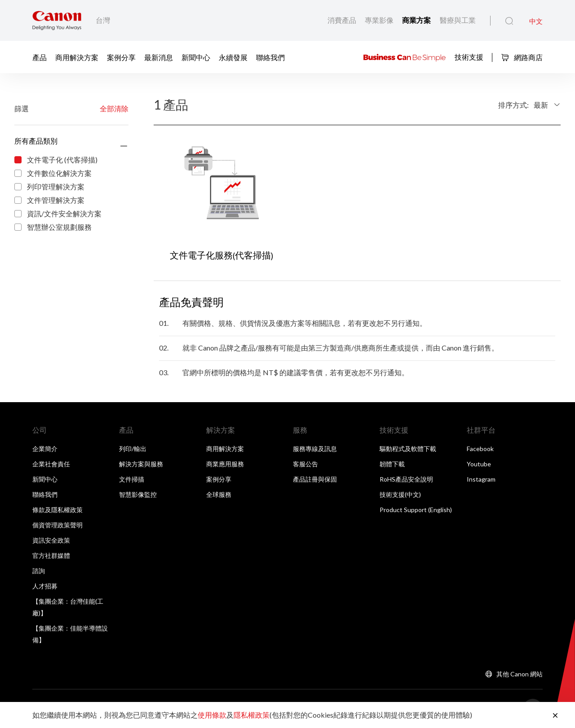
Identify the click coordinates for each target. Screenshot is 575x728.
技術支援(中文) (400, 494)
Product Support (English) (416, 510)
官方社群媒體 (51, 555)
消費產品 (343, 20)
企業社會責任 (51, 464)
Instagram (481, 479)
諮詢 (39, 571)
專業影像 (380, 20)
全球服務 (219, 494)
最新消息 (159, 57)
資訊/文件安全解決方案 (58, 214)
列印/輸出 (133, 449)
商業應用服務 (225, 464)
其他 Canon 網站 (520, 674)
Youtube (479, 464)
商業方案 (417, 20)
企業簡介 (45, 449)
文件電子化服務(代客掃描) (221, 255)
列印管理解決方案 (49, 187)
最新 (541, 105)
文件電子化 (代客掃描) (56, 160)
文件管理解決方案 (49, 201)
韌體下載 (392, 464)
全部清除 (114, 108)
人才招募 (45, 586)
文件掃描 (132, 479)
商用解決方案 (77, 57)
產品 (40, 57)
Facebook (480, 449)
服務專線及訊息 (315, 449)
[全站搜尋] (509, 21)
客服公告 (305, 464)
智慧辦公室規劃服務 (53, 228)
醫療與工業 (458, 20)
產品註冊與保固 (315, 479)
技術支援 (469, 56)
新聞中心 (196, 57)
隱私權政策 (252, 715)
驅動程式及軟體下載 (408, 449)
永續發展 (233, 57)
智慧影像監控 (138, 494)
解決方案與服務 (141, 464)
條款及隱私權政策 (57, 510)
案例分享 (121, 57)
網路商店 (522, 57)
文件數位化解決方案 (53, 174)
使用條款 (212, 715)
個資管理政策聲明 (57, 525)
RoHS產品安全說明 (406, 479)
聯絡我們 (270, 57)
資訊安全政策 (51, 540)
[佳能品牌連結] (57, 20)
